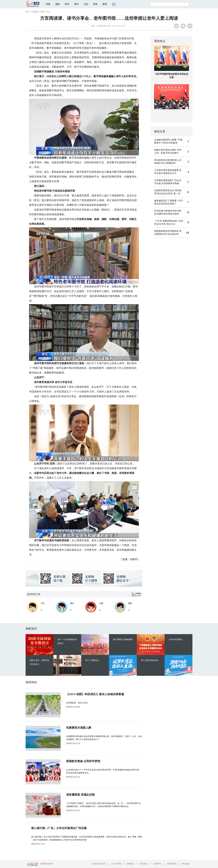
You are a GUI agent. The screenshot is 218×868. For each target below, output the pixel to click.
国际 (58, 4)
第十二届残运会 (92, 660)
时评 (67, 4)
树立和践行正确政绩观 (123, 639)
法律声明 (157, 864)
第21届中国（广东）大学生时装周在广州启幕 (59, 828)
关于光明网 (116, 864)
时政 (48, 4)
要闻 (42, 12)
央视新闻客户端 (104, 26)
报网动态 (130, 864)
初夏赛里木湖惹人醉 (79, 728)
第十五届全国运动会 (150, 660)
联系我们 (144, 864)
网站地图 (186, 864)
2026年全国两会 (176, 639)
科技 (95, 4)
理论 (76, 4)
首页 (28, 12)
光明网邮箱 (171, 864)
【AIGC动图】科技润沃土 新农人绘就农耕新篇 (95, 694)
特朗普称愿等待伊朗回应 (166, 231)
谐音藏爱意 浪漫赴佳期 (80, 795)
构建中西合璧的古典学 (165, 150)
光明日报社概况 (99, 864)
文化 (86, 4)
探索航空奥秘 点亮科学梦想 (83, 761)
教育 (105, 4)
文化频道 (35, 12)
